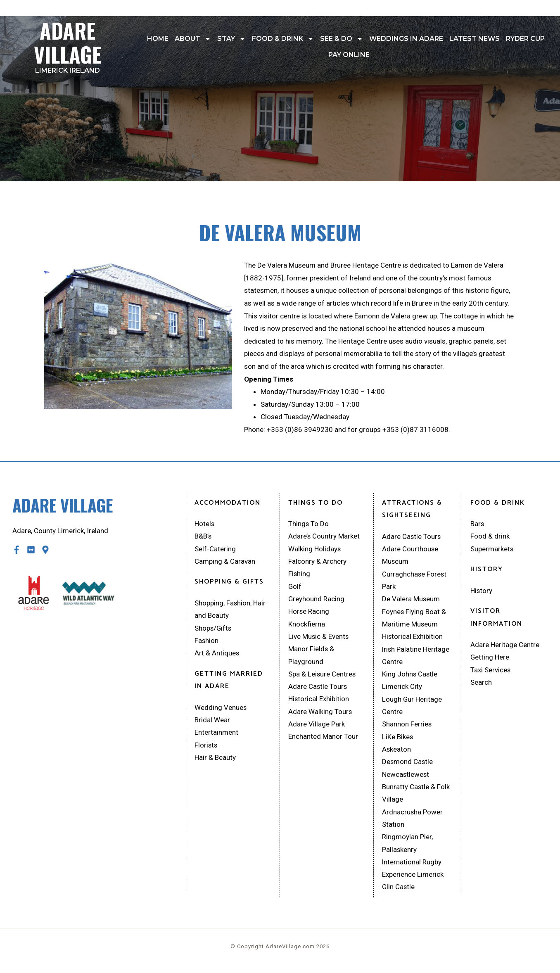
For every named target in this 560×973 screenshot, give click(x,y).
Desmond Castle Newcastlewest (408, 770)
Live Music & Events (319, 637)
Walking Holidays (315, 549)
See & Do (342, 39)
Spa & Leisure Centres (322, 675)
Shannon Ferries (407, 726)
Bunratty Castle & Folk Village (416, 796)
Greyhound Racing (317, 600)
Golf (295, 587)
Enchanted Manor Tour (323, 738)
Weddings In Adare (406, 39)
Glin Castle (399, 890)
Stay (231, 39)
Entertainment (216, 733)
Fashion (207, 641)
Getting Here (490, 658)
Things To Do (309, 524)
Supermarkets (492, 549)
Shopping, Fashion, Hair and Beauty (230, 610)
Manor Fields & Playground (311, 656)
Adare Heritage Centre (505, 645)
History (482, 591)
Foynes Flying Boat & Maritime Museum (414, 618)
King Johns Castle (410, 675)
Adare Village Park (317, 726)
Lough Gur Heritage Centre (412, 707)
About (193, 39)
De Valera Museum (411, 600)
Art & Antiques (217, 654)
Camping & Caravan (225, 562)
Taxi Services (491, 670)
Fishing (299, 574)
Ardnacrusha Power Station (413, 821)
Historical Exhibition (319, 700)
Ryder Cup (525, 39)
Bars (477, 524)
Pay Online (349, 55)
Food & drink (283, 39)
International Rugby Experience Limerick (413, 871)
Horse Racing (309, 612)
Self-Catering (215, 549)
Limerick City (402, 688)
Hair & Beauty (215, 759)
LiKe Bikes (398, 738)
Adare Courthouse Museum (410, 555)
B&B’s (203, 536)
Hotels (205, 524)
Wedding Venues (221, 708)
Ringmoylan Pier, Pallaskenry (407, 846)
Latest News (475, 39)
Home (158, 39)
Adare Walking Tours (320, 713)
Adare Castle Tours (318, 688)
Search (481, 683)
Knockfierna (307, 625)
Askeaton (397, 751)
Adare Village (68, 44)
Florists (206, 746)
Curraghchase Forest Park (415, 580)
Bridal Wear (212, 721)
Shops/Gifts (214, 629)
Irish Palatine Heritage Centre (416, 656)
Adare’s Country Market (324, 536)
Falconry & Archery (317, 562)
